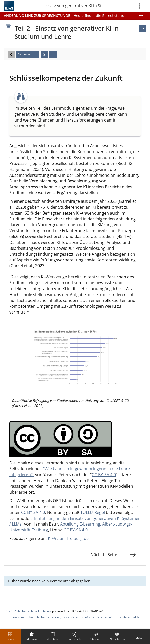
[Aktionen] (53, 54)
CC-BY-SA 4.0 (104, 475)
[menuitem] (32, 636)
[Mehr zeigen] (141, 16)
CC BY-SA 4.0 (33, 512)
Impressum (16, 617)
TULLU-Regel (93, 512)
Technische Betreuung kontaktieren (54, 617)
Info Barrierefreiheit (99, 617)
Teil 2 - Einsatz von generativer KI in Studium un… (72, 6)
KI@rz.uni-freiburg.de (68, 538)
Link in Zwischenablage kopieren (27, 611)
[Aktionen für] (143, 29)
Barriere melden (129, 617)
